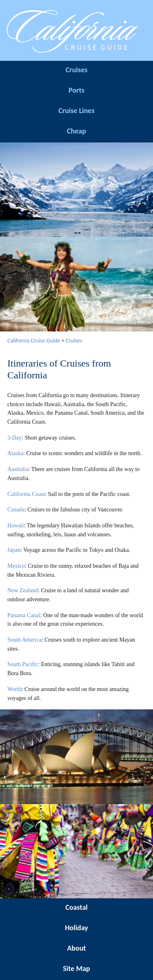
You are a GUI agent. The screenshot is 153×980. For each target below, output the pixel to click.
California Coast (26, 494)
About (76, 948)
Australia (18, 469)
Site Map (76, 969)
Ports (76, 90)
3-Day (14, 438)
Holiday (76, 928)
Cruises (76, 70)
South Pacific (23, 664)
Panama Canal (24, 615)
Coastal (76, 907)
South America (24, 640)
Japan (14, 550)
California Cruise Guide (34, 341)
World (14, 689)
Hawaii (16, 526)
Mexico (16, 566)
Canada (16, 510)
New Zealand (23, 590)
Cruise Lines (76, 111)
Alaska (15, 453)
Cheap (76, 131)
